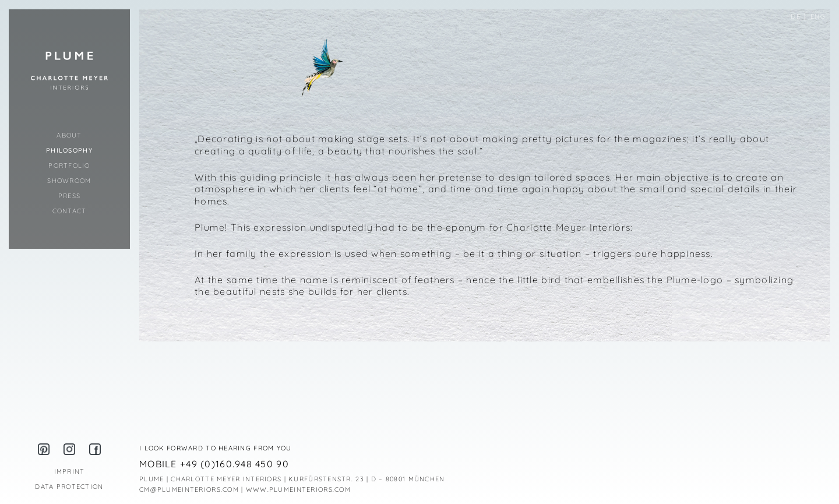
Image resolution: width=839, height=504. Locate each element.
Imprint (70, 471)
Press (69, 196)
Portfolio (69, 165)
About (69, 135)
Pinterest (44, 449)
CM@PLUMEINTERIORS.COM (189, 489)
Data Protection (69, 487)
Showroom (69, 181)
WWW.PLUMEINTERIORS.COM (298, 489)
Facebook (95, 449)
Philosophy (69, 150)
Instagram (69, 449)
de (796, 16)
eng (818, 16)
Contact (70, 211)
